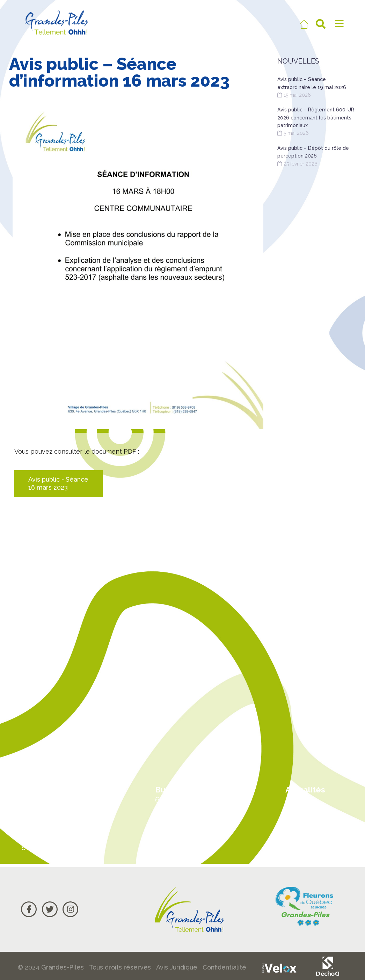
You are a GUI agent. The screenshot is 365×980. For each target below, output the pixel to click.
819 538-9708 (45, 847)
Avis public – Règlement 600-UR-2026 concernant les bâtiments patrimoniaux (317, 118)
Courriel (301, 843)
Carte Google (312, 816)
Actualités (305, 789)
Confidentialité (224, 967)
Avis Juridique (177, 967)
